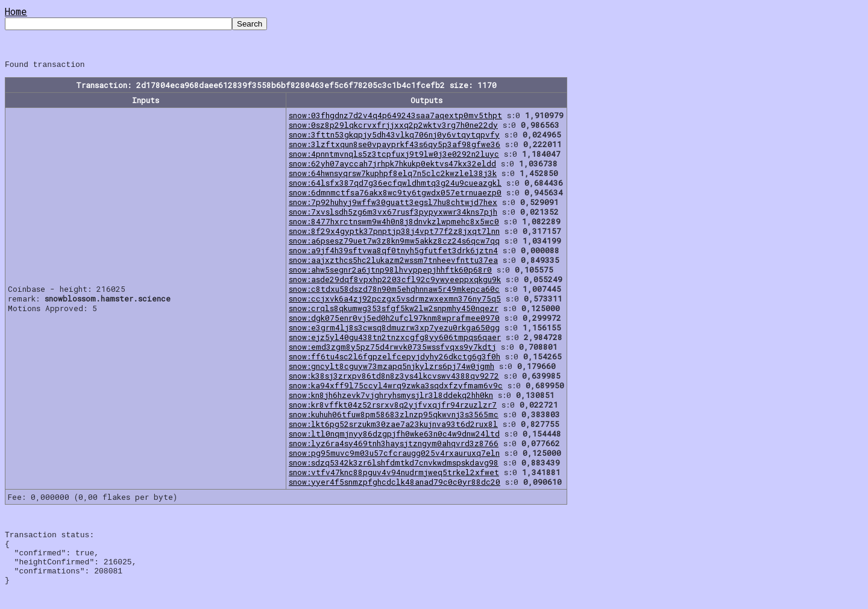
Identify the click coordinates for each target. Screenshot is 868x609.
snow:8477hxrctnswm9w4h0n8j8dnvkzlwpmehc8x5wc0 (394, 223)
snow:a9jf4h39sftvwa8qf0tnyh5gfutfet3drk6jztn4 (393, 252)
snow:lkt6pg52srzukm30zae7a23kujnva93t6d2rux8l (393, 426)
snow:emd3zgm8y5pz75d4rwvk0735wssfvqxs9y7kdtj (392, 349)
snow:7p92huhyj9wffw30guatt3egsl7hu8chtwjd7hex (393, 204)
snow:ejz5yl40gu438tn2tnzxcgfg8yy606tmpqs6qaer (395, 339)
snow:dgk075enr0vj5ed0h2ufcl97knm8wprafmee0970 (394, 320)
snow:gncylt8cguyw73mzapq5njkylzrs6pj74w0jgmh (392, 368)
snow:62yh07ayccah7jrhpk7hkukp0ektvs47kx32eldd (392, 165)
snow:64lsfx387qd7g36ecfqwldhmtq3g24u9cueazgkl (395, 185)
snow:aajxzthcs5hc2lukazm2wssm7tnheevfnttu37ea (393, 262)
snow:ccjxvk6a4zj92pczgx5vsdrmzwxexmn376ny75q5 (395, 300)
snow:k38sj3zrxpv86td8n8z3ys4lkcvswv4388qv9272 (394, 377)
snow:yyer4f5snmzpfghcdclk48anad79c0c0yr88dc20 (395, 484)
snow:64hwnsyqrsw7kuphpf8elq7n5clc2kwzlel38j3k (393, 175)
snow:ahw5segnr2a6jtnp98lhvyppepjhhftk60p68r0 (390, 271)
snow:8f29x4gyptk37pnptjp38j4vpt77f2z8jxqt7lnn (394, 233)
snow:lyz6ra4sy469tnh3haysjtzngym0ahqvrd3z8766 (394, 445)
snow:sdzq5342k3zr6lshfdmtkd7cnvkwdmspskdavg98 (394, 464)
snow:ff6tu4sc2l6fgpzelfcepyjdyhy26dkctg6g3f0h (395, 358)
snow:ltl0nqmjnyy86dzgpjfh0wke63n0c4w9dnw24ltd (394, 435)
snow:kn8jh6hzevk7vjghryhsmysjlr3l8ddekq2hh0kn (391, 397)
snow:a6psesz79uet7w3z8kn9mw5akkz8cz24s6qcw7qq (394, 242)
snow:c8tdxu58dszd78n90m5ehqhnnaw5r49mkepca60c (394, 291)
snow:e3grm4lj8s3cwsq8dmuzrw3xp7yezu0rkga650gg (394, 329)
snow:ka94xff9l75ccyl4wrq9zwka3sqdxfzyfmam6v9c (396, 387)
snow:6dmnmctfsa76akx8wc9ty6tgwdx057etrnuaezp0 (395, 194)
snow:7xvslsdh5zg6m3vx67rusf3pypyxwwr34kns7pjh (393, 213)
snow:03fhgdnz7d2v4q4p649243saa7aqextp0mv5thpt (395, 117)
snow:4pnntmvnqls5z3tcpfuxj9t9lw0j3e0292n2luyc (394, 156)
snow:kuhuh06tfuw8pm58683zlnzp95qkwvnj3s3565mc (394, 416)
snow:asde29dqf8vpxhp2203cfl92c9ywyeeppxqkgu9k (395, 281)
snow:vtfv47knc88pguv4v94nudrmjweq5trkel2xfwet (394, 474)
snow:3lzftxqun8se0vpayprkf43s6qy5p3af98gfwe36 (395, 146)
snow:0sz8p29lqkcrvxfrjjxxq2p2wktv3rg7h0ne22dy (393, 127)
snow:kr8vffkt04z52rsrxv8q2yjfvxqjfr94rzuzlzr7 (393, 406)
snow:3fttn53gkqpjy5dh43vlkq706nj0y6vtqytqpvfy (394, 136)
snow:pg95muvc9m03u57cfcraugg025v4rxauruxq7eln (394, 455)
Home (16, 11)
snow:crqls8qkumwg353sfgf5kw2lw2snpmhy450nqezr (394, 310)
